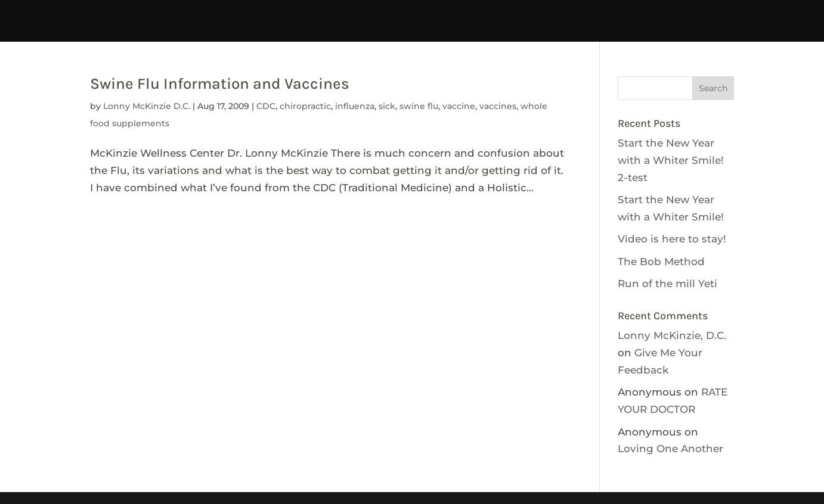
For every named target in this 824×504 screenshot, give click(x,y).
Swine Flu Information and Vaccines (220, 84)
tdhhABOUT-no (412, 30)
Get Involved (575, 13)
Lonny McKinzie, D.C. (672, 335)
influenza (355, 106)
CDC (266, 106)
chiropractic (305, 106)
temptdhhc (117, 13)
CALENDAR (496, 13)
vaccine (459, 106)
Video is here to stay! (672, 239)
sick (387, 106)
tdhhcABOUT (319, 13)
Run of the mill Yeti (667, 284)
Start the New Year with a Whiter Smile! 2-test (671, 160)
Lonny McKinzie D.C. (147, 106)
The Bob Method (661, 262)
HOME (55, 13)
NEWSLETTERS (664, 13)
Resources (746, 13)
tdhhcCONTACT (410, 13)
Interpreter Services (216, 13)
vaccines (498, 106)
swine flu (419, 106)
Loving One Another (670, 449)
